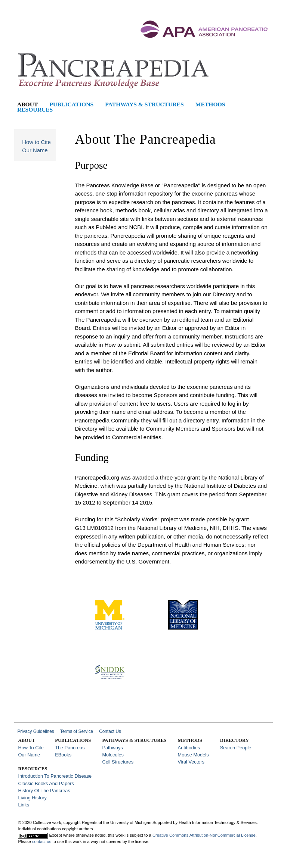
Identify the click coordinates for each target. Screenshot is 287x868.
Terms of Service (77, 731)
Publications (72, 104)
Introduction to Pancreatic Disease (55, 776)
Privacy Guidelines (36, 731)
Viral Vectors (191, 762)
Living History (32, 798)
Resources (35, 110)
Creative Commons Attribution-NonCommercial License (204, 835)
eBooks (63, 755)
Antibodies (189, 748)
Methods (210, 104)
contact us (42, 842)
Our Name (35, 150)
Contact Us (110, 731)
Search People (236, 748)
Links (24, 805)
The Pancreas (70, 748)
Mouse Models (193, 755)
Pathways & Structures (144, 104)
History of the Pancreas (44, 791)
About (27, 104)
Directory (234, 740)
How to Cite (36, 142)
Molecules (113, 755)
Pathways (112, 748)
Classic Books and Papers (46, 783)
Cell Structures (118, 762)
